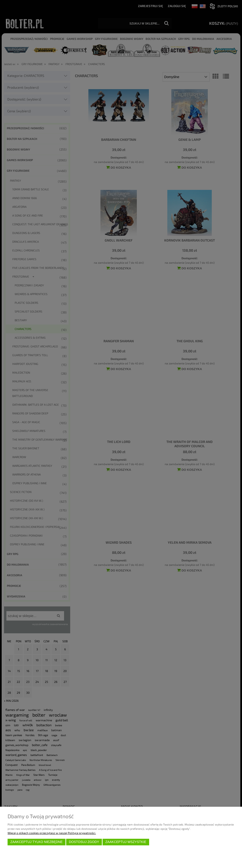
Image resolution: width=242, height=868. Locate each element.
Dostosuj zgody (84, 842)
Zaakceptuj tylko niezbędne (37, 842)
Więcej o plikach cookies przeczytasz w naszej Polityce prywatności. (52, 833)
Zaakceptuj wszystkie (126, 842)
